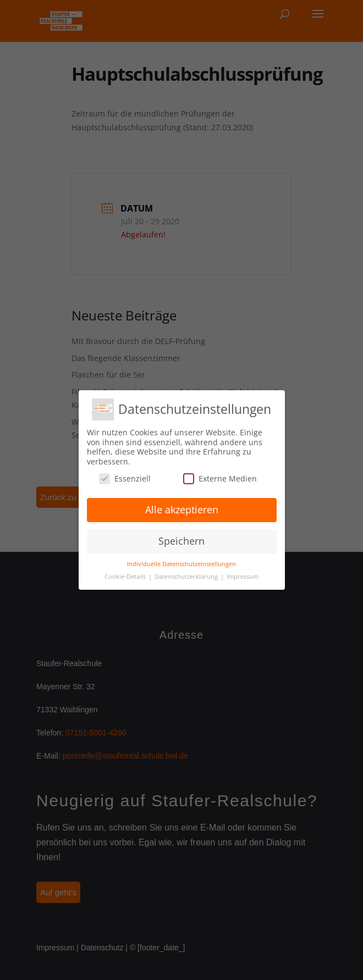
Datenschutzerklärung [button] (187, 577)
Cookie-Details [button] (126, 577)
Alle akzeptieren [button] (182, 510)
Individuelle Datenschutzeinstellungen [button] (182, 564)
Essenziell (125, 478)
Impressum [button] (243, 577)
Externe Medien (220, 478)
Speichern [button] (182, 541)
